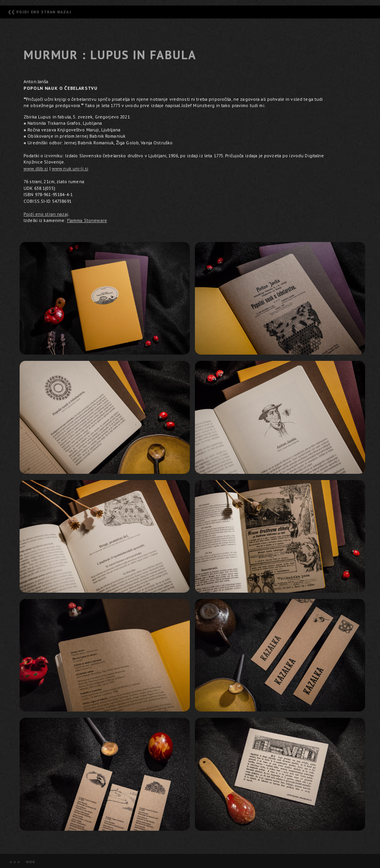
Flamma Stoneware (87, 220)
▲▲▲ (15, 862)
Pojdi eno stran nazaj (46, 214)
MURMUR (51, 55)
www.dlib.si (36, 168)
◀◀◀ (29, 862)
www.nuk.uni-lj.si (70, 168)
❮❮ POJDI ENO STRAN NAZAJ (40, 12)
